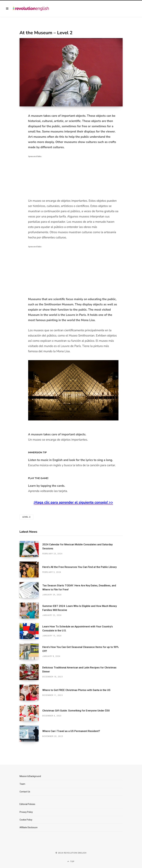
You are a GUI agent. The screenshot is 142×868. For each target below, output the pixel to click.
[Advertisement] (51, 177)
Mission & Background (30, 776)
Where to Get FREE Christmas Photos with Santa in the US (76, 690)
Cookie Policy (26, 820)
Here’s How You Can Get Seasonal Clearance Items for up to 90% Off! (80, 649)
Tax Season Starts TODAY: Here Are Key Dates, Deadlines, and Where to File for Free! (79, 587)
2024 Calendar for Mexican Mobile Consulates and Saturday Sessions (77, 546)
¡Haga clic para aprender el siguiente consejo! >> (73, 502)
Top (71, 862)
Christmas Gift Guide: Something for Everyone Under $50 (76, 711)
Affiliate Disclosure (29, 827)
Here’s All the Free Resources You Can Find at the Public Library (79, 567)
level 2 (26, 517)
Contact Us (25, 792)
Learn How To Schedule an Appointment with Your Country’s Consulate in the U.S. (78, 628)
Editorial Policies (27, 804)
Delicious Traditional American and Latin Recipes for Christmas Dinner (79, 670)
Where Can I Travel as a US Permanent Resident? (71, 731)
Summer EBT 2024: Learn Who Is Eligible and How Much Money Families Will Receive (80, 608)
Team (22, 784)
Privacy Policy (26, 812)
